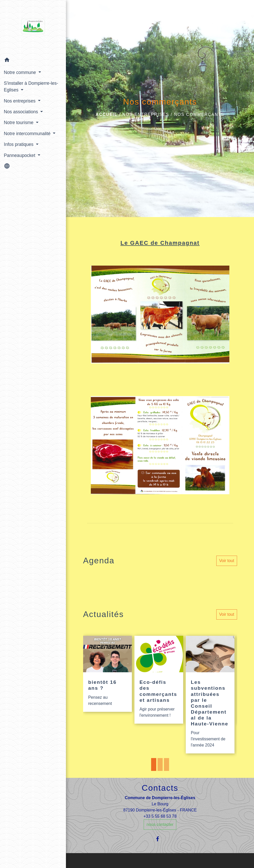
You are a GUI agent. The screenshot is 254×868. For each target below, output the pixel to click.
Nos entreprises (146, 114)
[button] (33, 61)
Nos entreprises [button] (20, 101)
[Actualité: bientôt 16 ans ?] (108, 674)
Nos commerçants (199, 114)
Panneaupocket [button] (20, 155)
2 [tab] (160, 764)
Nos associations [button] (22, 112)
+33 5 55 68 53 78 (160, 816)
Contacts (160, 788)
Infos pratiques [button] (19, 144)
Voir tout (227, 561)
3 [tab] (167, 764)
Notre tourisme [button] (19, 123)
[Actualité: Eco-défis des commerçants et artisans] (159, 680)
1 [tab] (154, 764)
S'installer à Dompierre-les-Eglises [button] (31, 87)
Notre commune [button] (21, 72)
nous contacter (160, 824)
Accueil (107, 114)
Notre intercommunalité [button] (28, 134)
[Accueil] (33, 27)
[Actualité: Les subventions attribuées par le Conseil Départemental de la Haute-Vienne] (210, 695)
